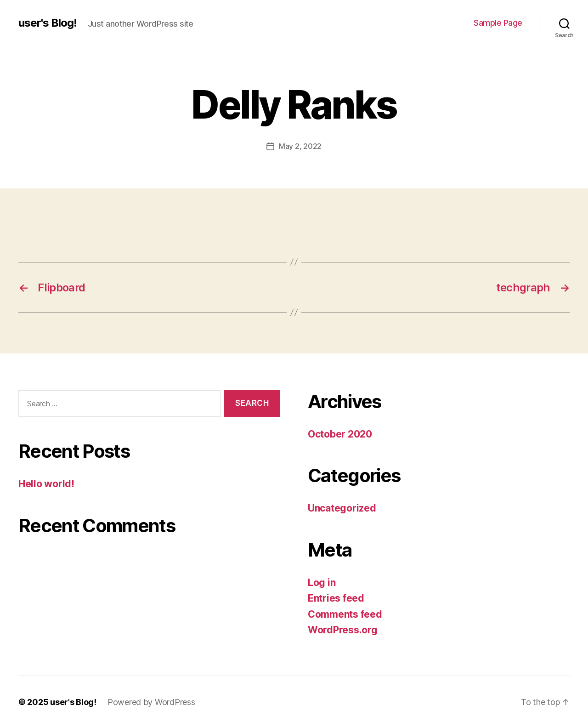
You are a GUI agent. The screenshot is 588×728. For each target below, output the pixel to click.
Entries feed (336, 598)
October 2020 (340, 434)
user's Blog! (48, 23)
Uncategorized (342, 508)
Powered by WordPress (151, 702)
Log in (322, 583)
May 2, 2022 (300, 146)
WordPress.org (343, 630)
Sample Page (498, 23)
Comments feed (345, 614)
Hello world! (46, 484)
